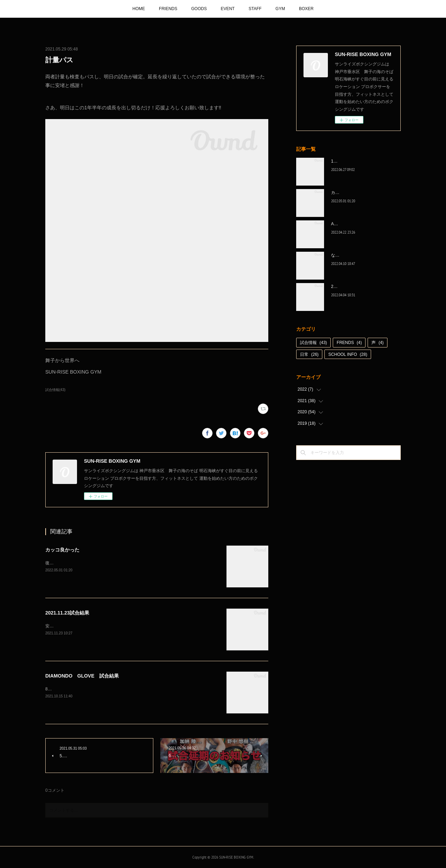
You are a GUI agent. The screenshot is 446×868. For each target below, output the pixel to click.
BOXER (306, 9)
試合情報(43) (55, 390)
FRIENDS (168, 9)
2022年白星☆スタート (352, 287)
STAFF (255, 9)
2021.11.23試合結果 (67, 613)
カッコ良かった (62, 550)
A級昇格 (339, 224)
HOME (139, 9)
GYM (280, 9)
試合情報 (313, 343)
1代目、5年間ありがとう (354, 161)
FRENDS (349, 343)
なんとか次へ (344, 255)
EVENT (228, 9)
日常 (309, 354)
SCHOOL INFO (348, 354)
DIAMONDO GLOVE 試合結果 (82, 676)
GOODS (199, 9)
